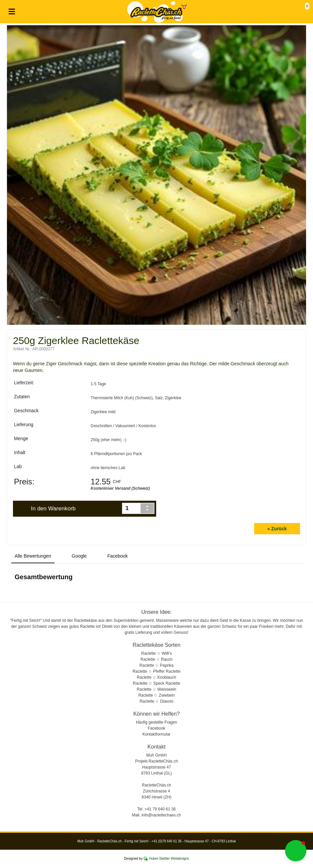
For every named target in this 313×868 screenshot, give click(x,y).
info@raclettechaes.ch (161, 815)
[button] (296, 851)
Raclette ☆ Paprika (156, 665)
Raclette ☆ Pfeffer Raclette (156, 671)
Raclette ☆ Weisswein (157, 689)
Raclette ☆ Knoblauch (156, 677)
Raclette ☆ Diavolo (156, 701)
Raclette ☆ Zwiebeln (156, 695)
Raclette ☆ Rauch (156, 659)
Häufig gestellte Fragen (156, 722)
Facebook (157, 728)
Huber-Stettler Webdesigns (169, 859)
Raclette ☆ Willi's (156, 653)
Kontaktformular (157, 734)
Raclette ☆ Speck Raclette (156, 683)
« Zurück (277, 529)
